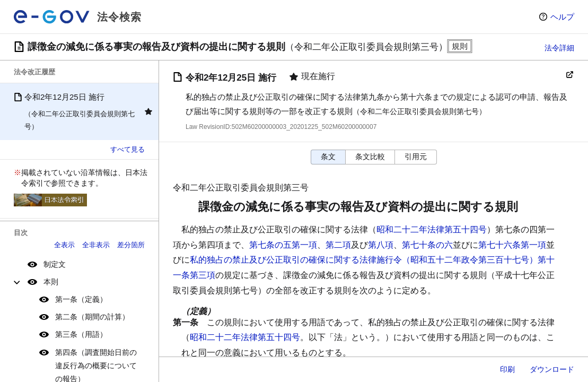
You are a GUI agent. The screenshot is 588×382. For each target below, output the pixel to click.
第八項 (381, 245)
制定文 (55, 264)
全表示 (64, 245)
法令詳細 (559, 48)
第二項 (338, 245)
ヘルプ (562, 17)
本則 (51, 282)
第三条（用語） (81, 334)
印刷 (507, 369)
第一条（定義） (81, 299)
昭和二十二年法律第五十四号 (432, 229)
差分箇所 (131, 245)
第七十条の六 (427, 245)
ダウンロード (552, 369)
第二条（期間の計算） (92, 317)
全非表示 (96, 245)
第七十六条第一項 (512, 245)
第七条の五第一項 (283, 245)
